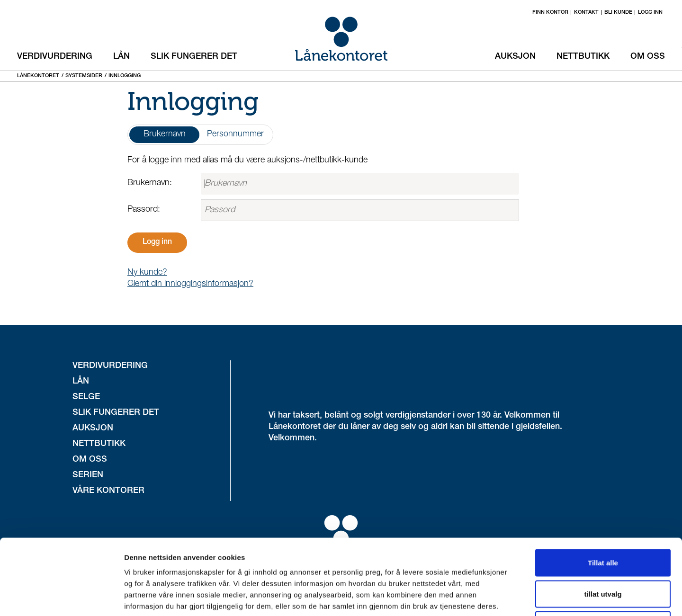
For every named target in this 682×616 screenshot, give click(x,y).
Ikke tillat (603, 554)
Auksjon (515, 57)
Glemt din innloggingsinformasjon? (190, 284)
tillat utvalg (603, 523)
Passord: (144, 210)
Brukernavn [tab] (165, 134)
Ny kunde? (147, 273)
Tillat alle (603, 492)
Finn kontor (550, 13)
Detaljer (504, 597)
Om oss (648, 57)
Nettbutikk (583, 57)
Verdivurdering (55, 57)
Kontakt (586, 13)
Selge (86, 397)
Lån (121, 57)
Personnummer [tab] (235, 134)
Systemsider (84, 76)
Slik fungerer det (194, 57)
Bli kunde (618, 13)
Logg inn (650, 13)
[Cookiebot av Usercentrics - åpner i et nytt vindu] (61, 598)
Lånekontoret (38, 76)
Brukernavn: (150, 183)
